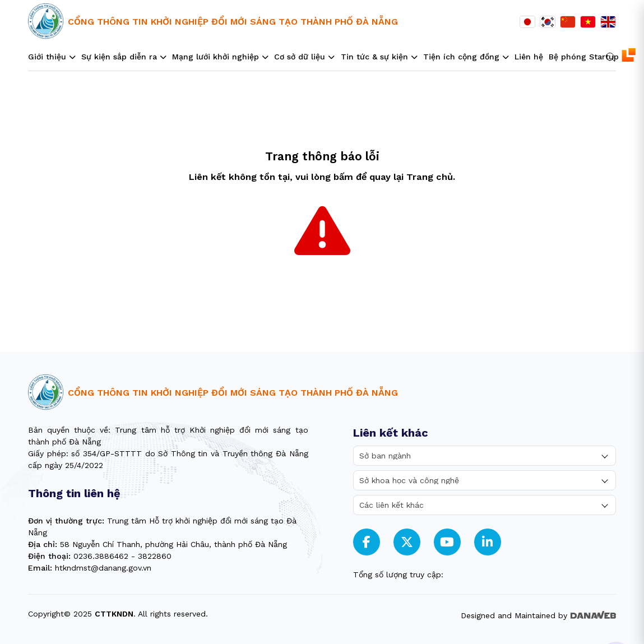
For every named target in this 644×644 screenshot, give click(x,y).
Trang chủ (430, 177)
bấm (343, 177)
